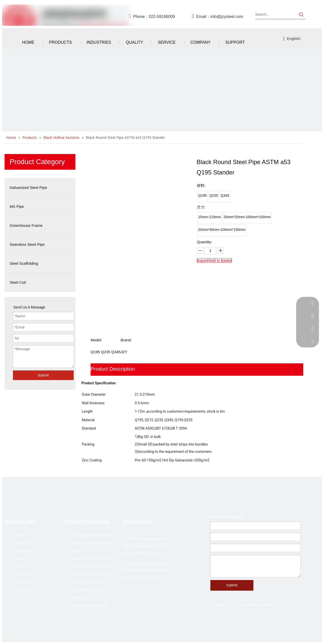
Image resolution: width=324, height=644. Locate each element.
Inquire (203, 260)
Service (21, 566)
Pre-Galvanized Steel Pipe (94, 535)
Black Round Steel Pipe (92, 559)
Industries (22, 551)
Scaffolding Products (90, 590)
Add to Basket (221, 260)
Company (22, 574)
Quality (20, 559)
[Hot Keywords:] (301, 14)
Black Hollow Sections (91, 566)
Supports (22, 582)
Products (22, 543)
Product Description (113, 369)
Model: (96, 340)
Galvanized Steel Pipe (91, 605)
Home (19, 535)
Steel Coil (81, 597)
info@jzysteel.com (227, 17)
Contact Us (23, 590)
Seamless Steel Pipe (90, 582)
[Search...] (276, 14)
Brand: (126, 340)
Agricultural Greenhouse (93, 574)
